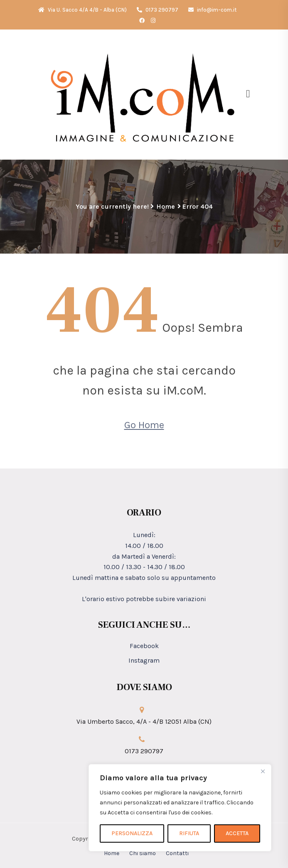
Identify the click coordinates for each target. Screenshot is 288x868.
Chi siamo (143, 853)
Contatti (177, 853)
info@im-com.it (212, 10)
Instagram (144, 660)
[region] (180, 808)
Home (166, 206)
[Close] (263, 771)
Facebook (144, 646)
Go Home (144, 425)
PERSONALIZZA (132, 833)
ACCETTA (237, 833)
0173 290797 (158, 10)
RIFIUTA (189, 833)
